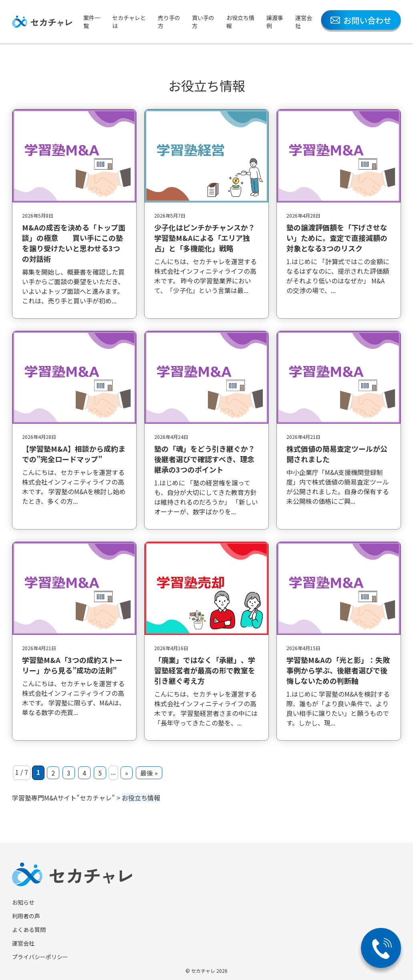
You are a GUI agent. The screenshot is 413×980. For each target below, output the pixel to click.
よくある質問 (29, 929)
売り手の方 (169, 22)
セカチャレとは (129, 22)
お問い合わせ (361, 20)
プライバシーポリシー (40, 957)
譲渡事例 (275, 22)
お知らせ (23, 902)
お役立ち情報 (240, 22)
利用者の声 (26, 916)
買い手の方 (203, 22)
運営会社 (304, 22)
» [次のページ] (127, 773)
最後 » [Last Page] (149, 773)
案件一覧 (92, 22)
